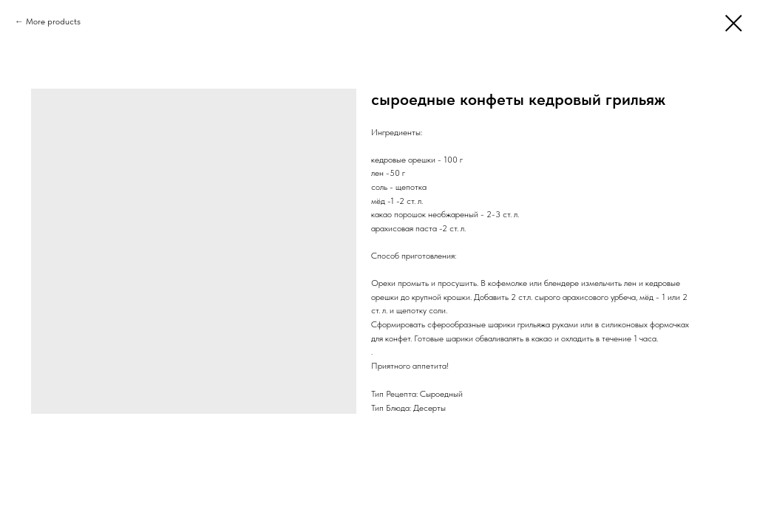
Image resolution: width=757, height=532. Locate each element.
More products (53, 21)
